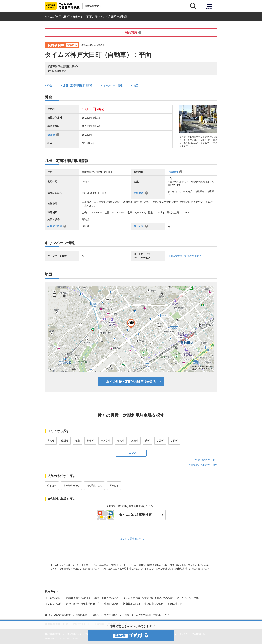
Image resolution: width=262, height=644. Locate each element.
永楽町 (135, 441)
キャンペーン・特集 (188, 598)
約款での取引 (55, 226)
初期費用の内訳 (131, 604)
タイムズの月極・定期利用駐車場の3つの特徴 (148, 598)
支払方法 (139, 193)
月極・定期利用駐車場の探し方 (83, 604)
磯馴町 (65, 441)
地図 (136, 85)
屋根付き (114, 486)
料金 (50, 85)
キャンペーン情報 (113, 85)
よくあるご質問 (53, 604)
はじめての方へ (53, 598)
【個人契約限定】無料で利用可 (185, 256)
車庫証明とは (111, 604)
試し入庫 (139, 226)
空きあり (52, 486)
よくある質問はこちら (132, 539)
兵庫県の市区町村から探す (203, 465)
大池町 (160, 441)
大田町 (174, 441)
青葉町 (51, 441)
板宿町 (90, 441)
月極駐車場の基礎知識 (78, 598)
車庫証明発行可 (71, 486)
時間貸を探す (92, 6)
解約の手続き (175, 604)
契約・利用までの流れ (107, 598)
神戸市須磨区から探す (205, 460)
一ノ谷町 (106, 441)
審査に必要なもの (154, 604)
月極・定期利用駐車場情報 (78, 85)
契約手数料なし (94, 486)
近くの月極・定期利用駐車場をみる (131, 382)
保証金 (51, 135)
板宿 (78, 441)
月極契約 (173, 172)
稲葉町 (121, 441)
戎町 (147, 441)
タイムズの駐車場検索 (135, 515)
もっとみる (131, 453)
